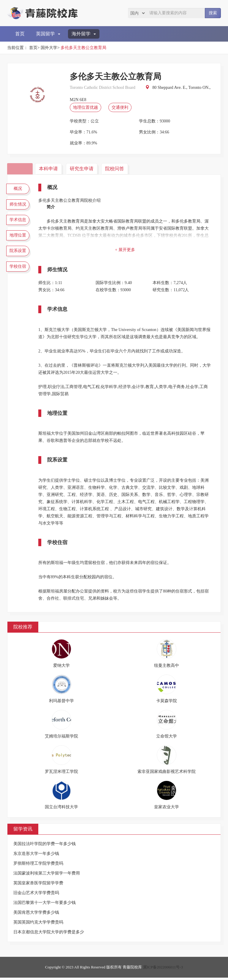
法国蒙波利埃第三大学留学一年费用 (47, 876)
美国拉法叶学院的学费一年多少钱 (45, 846)
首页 (20, 34)
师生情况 (19, 207)
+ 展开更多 (126, 250)
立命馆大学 (167, 739)
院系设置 (19, 259)
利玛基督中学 (61, 703)
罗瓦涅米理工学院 (61, 774)
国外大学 (49, 48)
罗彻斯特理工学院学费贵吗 (38, 866)
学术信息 (19, 224)
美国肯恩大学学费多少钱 (36, 915)
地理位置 (19, 241)
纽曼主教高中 (167, 668)
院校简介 (20, 169)
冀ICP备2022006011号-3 (163, 969)
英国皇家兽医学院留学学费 (38, 885)
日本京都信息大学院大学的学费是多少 (49, 934)
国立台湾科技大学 (61, 809)
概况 (19, 189)
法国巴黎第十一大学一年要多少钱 (45, 905)
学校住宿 (19, 276)
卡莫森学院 (167, 703)
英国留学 (48, 34)
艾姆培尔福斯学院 (61, 739)
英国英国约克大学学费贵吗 (38, 925)
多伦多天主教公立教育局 (83, 48)
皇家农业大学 (167, 809)
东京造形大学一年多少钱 (36, 856)
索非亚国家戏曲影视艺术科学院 (167, 774)
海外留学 (84, 34)
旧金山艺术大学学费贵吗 (36, 895)
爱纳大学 (61, 668)
